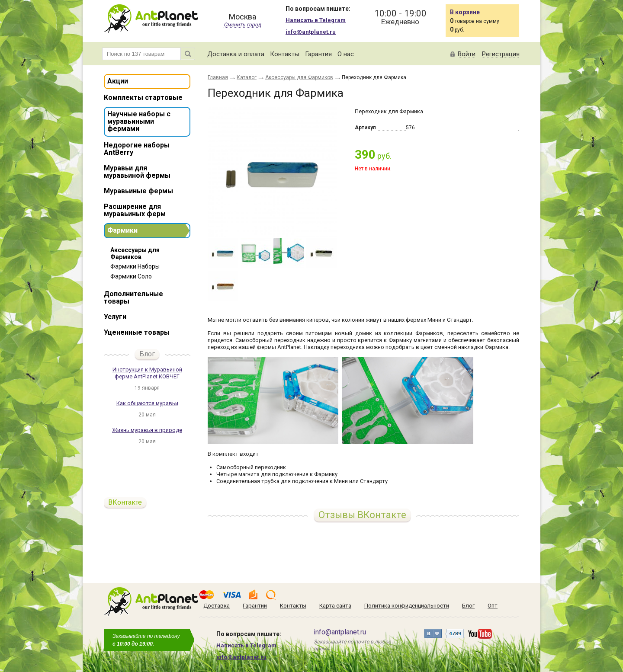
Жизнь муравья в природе (147, 430)
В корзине (465, 12)
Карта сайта (335, 606)
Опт (493, 606)
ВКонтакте (125, 502)
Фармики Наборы (135, 266)
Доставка (217, 606)
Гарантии (255, 606)
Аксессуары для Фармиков (135, 253)
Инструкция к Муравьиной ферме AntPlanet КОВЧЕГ (147, 373)
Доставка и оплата (236, 54)
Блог (147, 354)
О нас (346, 54)
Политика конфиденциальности (407, 606)
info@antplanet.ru (311, 32)
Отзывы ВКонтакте (362, 515)
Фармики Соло (131, 276)
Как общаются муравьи (147, 403)
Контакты (285, 54)
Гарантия (318, 54)
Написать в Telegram (316, 20)
